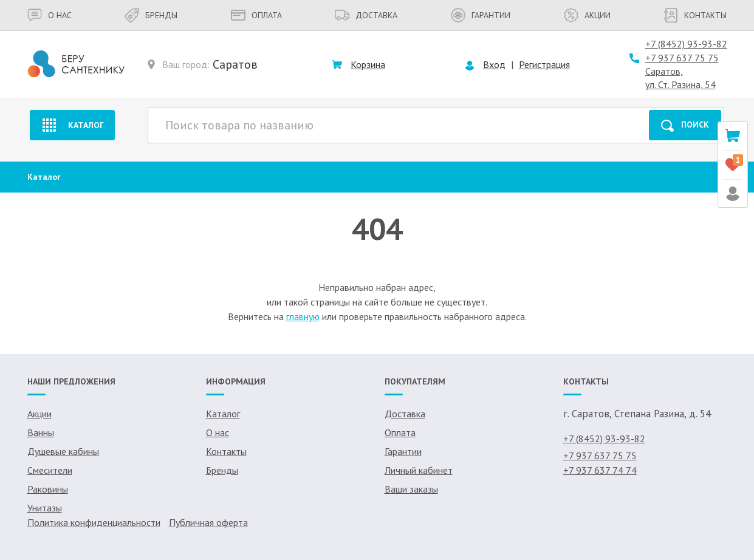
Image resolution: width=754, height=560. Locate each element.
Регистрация (544, 64)
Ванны (41, 432)
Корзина (368, 64)
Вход (494, 64)
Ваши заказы (411, 489)
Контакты (695, 15)
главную (303, 316)
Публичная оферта (208, 522)
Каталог (72, 125)
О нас (50, 15)
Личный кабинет (419, 470)
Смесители (50, 470)
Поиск (685, 125)
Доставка (366, 15)
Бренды (151, 15)
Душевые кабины (63, 451)
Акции (587, 15)
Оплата (256, 15)
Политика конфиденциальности (94, 522)
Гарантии (481, 15)
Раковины (48, 489)
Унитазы (45, 508)
